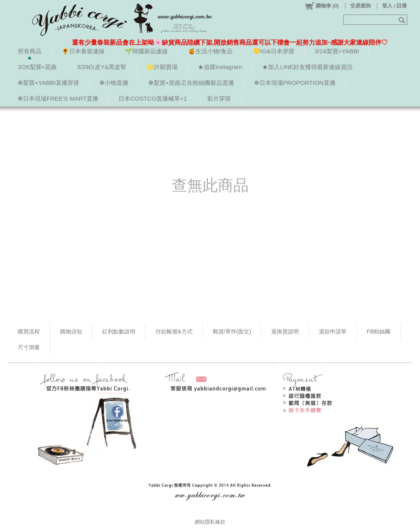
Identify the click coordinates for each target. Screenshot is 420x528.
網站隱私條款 (210, 522)
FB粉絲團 (379, 331)
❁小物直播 (114, 83)
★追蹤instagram (220, 67)
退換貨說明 (285, 331)
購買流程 (29, 331)
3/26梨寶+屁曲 (37, 67)
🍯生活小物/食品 (210, 51)
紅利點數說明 (119, 331)
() (322, 6)
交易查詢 (360, 6)
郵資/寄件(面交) (232, 331)
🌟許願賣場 (162, 67)
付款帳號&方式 (174, 331)
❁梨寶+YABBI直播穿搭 (49, 83)
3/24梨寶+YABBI (337, 51)
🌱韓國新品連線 (146, 51)
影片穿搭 (219, 98)
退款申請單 (333, 331)
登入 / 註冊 (395, 6)
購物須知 (71, 331)
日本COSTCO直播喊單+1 (153, 98)
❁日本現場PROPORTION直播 (295, 83)
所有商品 (30, 51)
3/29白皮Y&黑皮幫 (102, 67)
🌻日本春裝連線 (83, 51)
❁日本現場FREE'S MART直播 (58, 98)
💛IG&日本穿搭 (273, 51)
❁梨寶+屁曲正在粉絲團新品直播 (191, 83)
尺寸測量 (29, 347)
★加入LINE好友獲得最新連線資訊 (307, 67)
